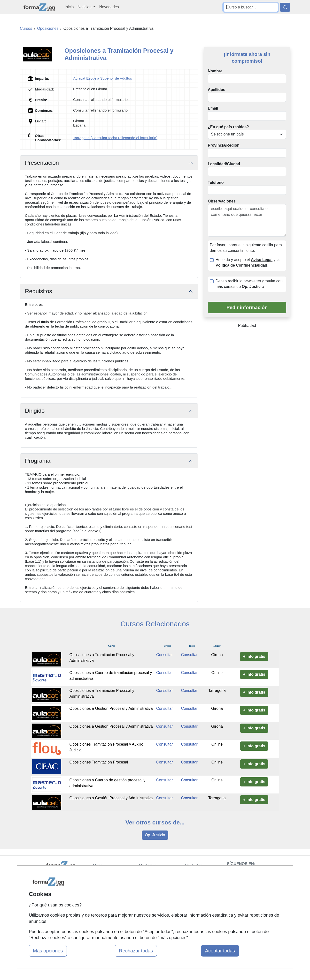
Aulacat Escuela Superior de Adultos (103, 78)
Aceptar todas (220, 951)
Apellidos (217, 90)
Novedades (109, 7)
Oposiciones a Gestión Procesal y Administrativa (111, 708)
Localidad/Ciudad (224, 164)
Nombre (215, 71)
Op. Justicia (155, 835)
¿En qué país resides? (228, 127)
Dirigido (35, 411)
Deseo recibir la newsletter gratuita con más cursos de (249, 284)
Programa (38, 461)
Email (213, 108)
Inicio (69, 7)
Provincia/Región (224, 145)
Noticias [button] (85, 7)
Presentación (42, 163)
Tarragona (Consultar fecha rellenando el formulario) (115, 138)
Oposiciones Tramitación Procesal (99, 762)
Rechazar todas (136, 951)
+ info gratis (254, 656)
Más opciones (48, 951)
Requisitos (39, 291)
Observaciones (222, 201)
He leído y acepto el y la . (248, 262)
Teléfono (216, 183)
